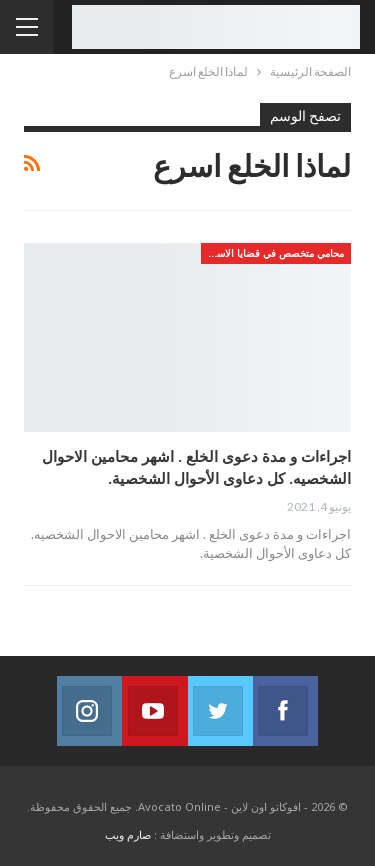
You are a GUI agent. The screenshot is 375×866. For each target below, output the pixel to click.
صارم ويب (128, 834)
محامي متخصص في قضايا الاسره (275, 253)
